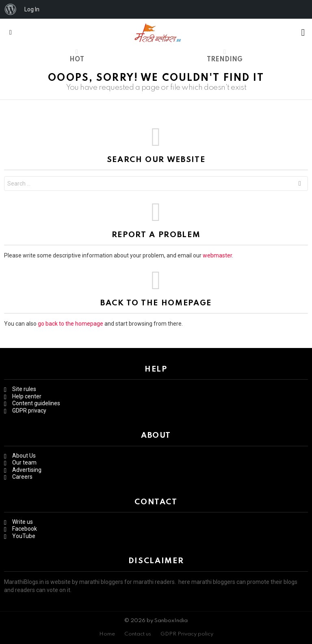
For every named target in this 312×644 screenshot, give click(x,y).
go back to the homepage (70, 324)
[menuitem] (11, 9)
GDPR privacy (29, 411)
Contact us (138, 634)
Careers (22, 477)
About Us (24, 456)
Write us (23, 522)
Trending (225, 56)
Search (300, 185)
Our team (24, 462)
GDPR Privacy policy (187, 634)
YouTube (24, 536)
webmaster (217, 255)
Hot (77, 56)
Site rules (24, 389)
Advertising (27, 470)
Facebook (25, 529)
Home (107, 634)
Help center (27, 396)
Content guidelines (36, 403)
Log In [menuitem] (32, 9)
